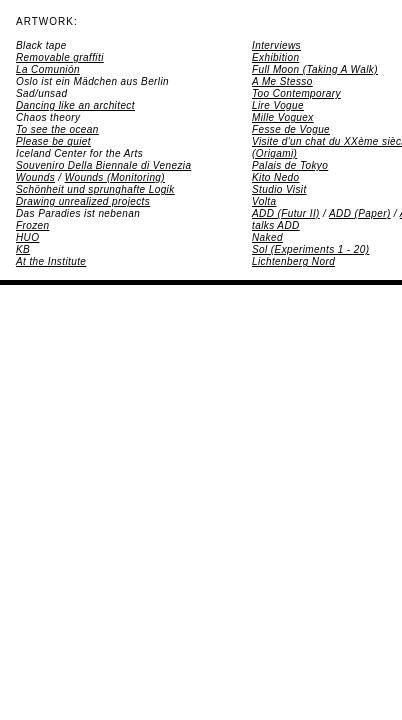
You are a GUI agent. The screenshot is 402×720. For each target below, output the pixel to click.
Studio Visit (279, 189)
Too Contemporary (296, 93)
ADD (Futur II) (286, 213)
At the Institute (51, 261)
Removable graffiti (60, 57)
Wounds (35, 177)
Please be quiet (53, 141)
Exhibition (275, 57)
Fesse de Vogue (291, 129)
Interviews (276, 45)
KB (23, 249)
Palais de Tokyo (290, 165)
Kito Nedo (276, 177)
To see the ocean (57, 129)
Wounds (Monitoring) (115, 177)
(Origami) (274, 153)
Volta (264, 201)
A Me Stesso (282, 81)
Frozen (33, 225)
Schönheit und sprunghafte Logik (95, 189)
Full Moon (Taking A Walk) (315, 69)
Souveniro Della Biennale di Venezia (103, 165)
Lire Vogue (278, 105)
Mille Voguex (283, 117)
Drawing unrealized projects (83, 201)
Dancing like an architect (75, 105)
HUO (27, 237)
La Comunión (48, 69)
